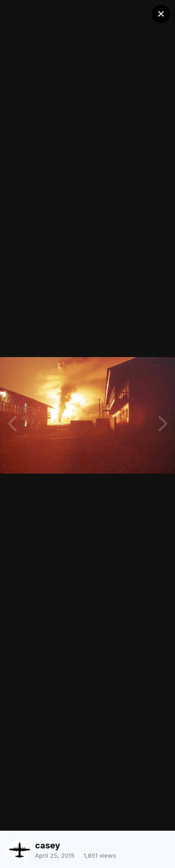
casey (48, 845)
